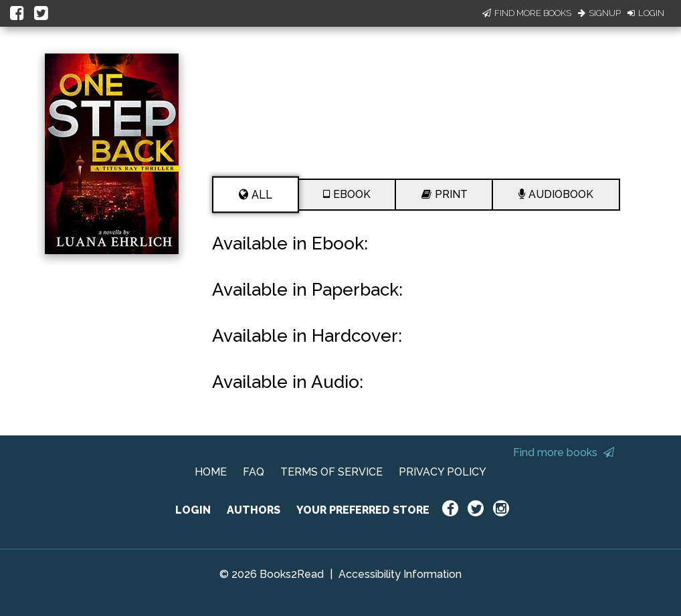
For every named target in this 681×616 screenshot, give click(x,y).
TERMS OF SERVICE (331, 472)
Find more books (564, 452)
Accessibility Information (400, 574)
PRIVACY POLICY (443, 472)
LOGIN (193, 510)
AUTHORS (254, 510)
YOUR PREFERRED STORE (363, 510)
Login (646, 13)
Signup (599, 13)
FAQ (254, 472)
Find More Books (527, 13)
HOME (211, 472)
